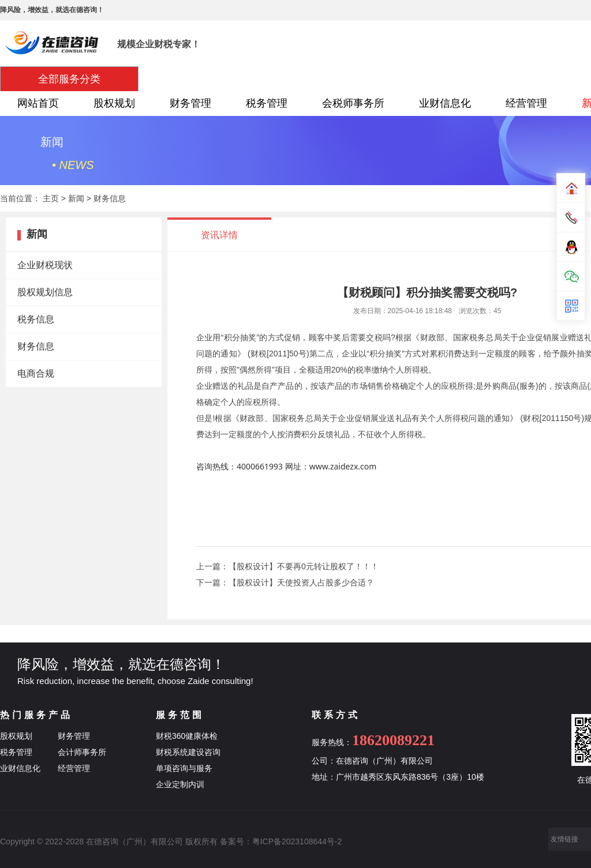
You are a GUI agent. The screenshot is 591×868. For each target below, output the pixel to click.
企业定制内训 (180, 784)
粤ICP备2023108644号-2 (297, 841)
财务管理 (190, 103)
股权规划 (114, 103)
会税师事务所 (353, 103)
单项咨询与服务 (184, 768)
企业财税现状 (45, 265)
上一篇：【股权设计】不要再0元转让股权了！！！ (287, 566)
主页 (51, 198)
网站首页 (38, 103)
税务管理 (267, 103)
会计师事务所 (82, 752)
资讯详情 (219, 235)
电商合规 (36, 373)
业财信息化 (445, 103)
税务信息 (36, 319)
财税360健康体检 (187, 736)
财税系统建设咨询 (188, 752)
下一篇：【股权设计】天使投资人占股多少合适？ (285, 583)
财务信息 (110, 198)
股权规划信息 (45, 292)
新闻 (76, 198)
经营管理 (526, 103)
